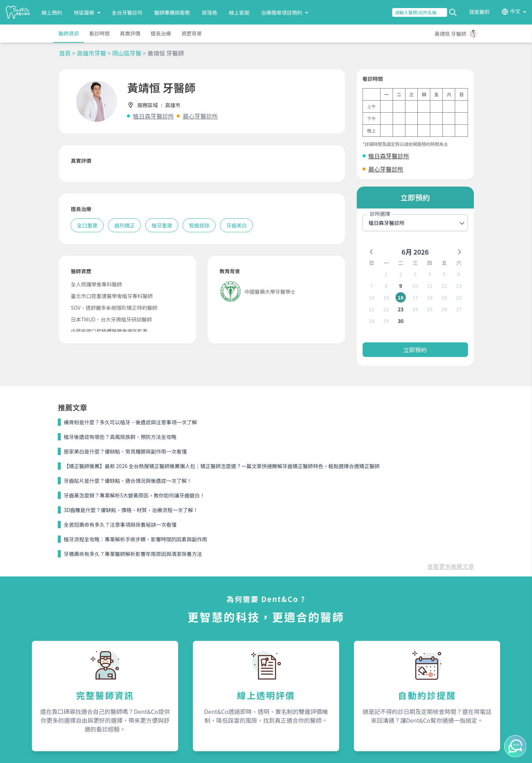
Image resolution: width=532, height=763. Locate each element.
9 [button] (401, 286)
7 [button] (371, 286)
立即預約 (415, 350)
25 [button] (430, 309)
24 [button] (415, 309)
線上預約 (52, 12)
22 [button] (386, 309)
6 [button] (459, 274)
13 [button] (459, 286)
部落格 (210, 12)
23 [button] (401, 309)
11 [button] (430, 286)
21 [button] (371, 309)
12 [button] (444, 286)
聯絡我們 (415, 649)
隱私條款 (151, 689)
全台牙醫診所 (127, 12)
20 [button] (459, 297)
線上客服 (239, 12)
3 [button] (415, 274)
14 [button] (371, 297)
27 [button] (459, 309)
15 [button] (386, 297)
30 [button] (401, 321)
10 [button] (415, 286)
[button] (372, 251)
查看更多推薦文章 (451, 427)
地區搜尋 (87, 12)
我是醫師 (479, 12)
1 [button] (386, 274)
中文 (515, 11)
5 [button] (444, 274)
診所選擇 (380, 214)
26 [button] (444, 309)
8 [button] (386, 286)
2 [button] (401, 274)
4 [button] (430, 274)
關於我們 (284, 649)
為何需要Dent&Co (161, 663)
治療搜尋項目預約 (285, 12)
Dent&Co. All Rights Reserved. (275, 751)
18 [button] (430, 297)
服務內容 (152, 649)
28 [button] (371, 321)
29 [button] (386, 321)
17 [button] (415, 297)
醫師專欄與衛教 (172, 12)
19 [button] (444, 297)
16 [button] (401, 297)
